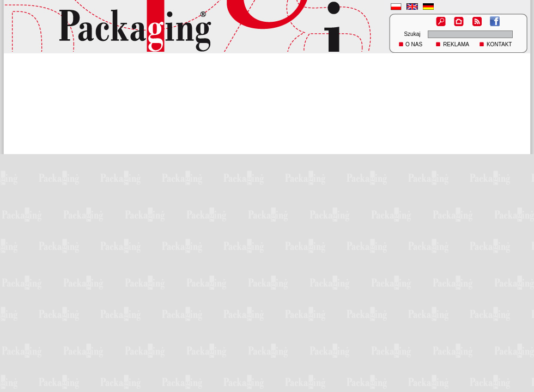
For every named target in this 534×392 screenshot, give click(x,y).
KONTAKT (499, 44)
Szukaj (412, 34)
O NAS (414, 44)
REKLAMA (456, 44)
